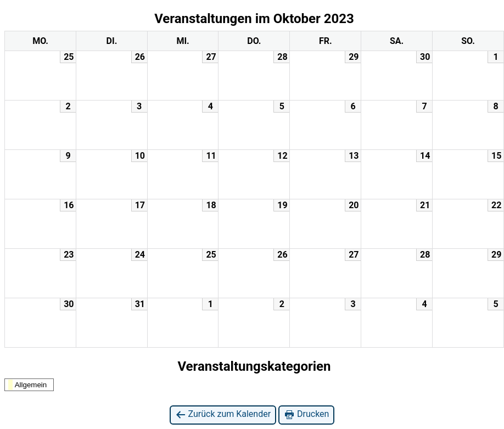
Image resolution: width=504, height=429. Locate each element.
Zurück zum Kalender (223, 414)
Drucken (306, 414)
